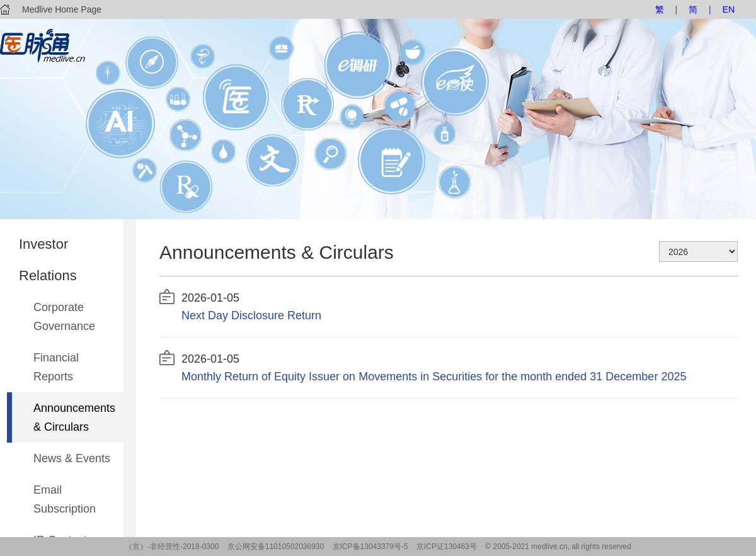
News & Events (72, 458)
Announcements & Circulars (74, 417)
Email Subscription (65, 499)
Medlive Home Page (62, 9)
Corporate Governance (64, 317)
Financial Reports (56, 367)
